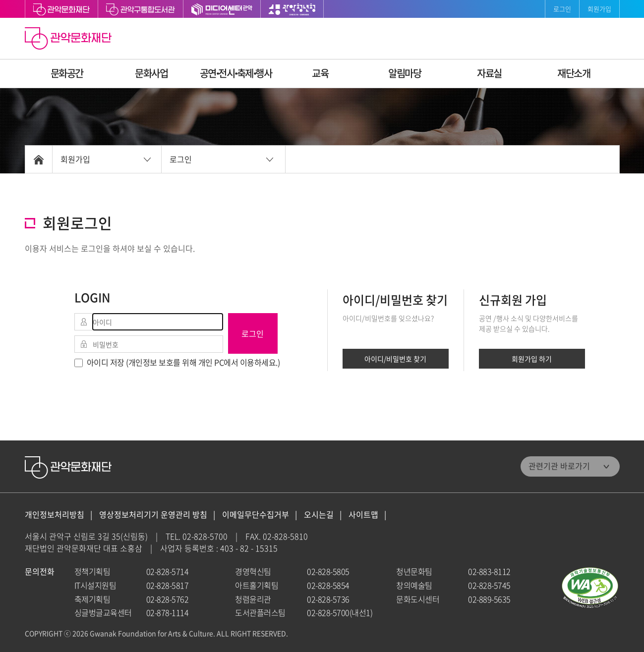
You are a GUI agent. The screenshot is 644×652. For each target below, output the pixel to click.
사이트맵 (363, 515)
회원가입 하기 (532, 359)
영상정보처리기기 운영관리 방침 (153, 515)
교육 (320, 73)
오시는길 (319, 515)
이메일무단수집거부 (256, 515)
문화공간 (67, 73)
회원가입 (599, 9)
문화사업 (151, 73)
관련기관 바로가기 (559, 466)
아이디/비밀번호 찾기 (395, 359)
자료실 (489, 73)
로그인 (562, 9)
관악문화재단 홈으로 (69, 40)
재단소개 (574, 73)
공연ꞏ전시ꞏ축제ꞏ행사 (236, 73)
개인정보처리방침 (55, 515)
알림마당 (405, 73)
